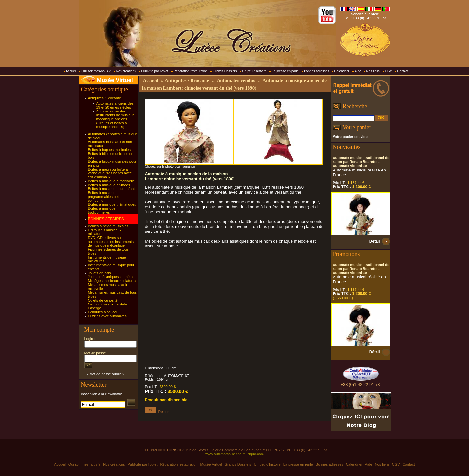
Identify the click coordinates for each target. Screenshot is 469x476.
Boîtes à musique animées (109, 185)
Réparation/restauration (191, 71)
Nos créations (126, 71)
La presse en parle (285, 71)
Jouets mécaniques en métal (111, 277)
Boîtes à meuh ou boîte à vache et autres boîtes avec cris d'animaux (110, 173)
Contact (403, 71)
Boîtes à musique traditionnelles (102, 210)
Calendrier (342, 71)
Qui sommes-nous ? (96, 71)
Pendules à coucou (103, 312)
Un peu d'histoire (255, 71)
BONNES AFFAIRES (106, 219)
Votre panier (357, 127)
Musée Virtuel (115, 80)
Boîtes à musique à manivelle (111, 181)
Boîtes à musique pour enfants (112, 189)
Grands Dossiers (225, 71)
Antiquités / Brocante (105, 98)
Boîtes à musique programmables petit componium (104, 197)
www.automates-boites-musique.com (234, 454)
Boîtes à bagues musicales (109, 150)
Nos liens (373, 71)
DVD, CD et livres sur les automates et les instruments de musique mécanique (111, 242)
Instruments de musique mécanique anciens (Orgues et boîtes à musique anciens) (115, 121)
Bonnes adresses (316, 71)
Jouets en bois (99, 273)
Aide (358, 71)
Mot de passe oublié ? (107, 374)
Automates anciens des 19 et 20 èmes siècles (115, 105)
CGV (389, 71)
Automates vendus (111, 111)
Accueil (71, 71)
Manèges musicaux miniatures (112, 281)
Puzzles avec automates (107, 316)
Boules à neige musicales (108, 226)
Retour (157, 412)
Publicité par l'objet (155, 71)
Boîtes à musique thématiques (112, 204)
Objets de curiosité (103, 300)
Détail (375, 241)
